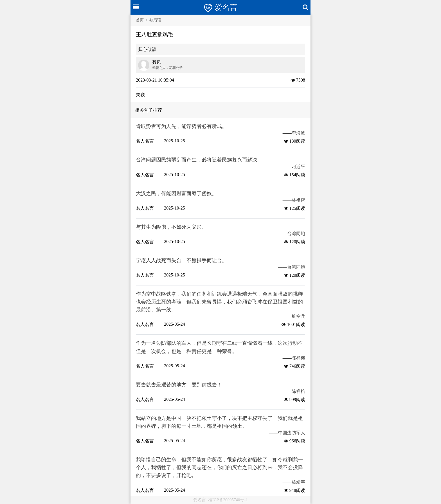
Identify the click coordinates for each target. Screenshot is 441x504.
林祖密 (298, 200)
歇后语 (155, 20)
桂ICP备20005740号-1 (228, 500)
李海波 (298, 133)
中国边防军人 (292, 433)
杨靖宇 (298, 482)
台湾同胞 (296, 234)
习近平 (298, 167)
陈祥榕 (298, 358)
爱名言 (200, 500)
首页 (140, 20)
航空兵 (298, 316)
